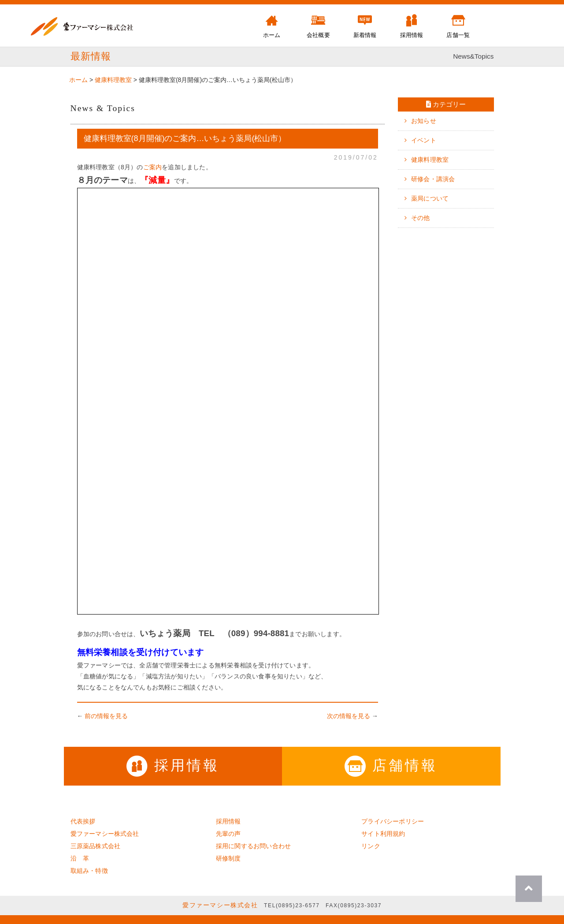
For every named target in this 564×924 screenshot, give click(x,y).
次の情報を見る (349, 716)
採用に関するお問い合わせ (253, 846)
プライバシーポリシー (393, 821)
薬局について (430, 198)
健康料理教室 (430, 160)
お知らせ (424, 121)
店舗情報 (391, 765)
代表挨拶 (83, 821)
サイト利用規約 (383, 834)
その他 (421, 218)
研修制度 (228, 858)
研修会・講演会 (433, 179)
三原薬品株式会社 (96, 846)
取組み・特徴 (89, 871)
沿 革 (80, 858)
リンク (371, 846)
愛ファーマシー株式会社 (105, 834)
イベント (424, 140)
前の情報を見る (106, 716)
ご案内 (153, 167)
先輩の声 (228, 834)
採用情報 (173, 765)
